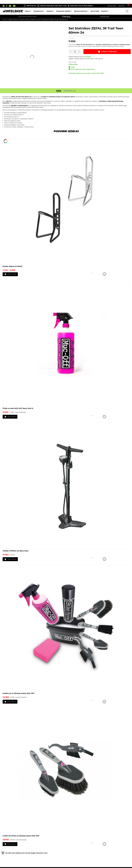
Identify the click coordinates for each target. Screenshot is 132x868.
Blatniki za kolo (36, 20)
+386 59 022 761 (31, 6)
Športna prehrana (82, 11)
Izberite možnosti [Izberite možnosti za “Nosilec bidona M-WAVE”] (14, 274)
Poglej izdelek (127, 274)
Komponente (39, 11)
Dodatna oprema (25, 20)
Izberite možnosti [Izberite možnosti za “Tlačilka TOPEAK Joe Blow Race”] (14, 560)
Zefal (92, 59)
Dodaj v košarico (109, 52)
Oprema (51, 11)
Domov (5, 20)
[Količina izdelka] (75, 52)
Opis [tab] (59, 91)
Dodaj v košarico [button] (13, 417)
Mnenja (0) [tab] (70, 91)
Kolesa (28, 11)
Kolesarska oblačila (64, 11)
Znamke (105, 11)
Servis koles (95, 11)
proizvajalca (87, 57)
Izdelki (10, 20)
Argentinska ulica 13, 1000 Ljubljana (80, 6)
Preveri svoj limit (105, 17)
